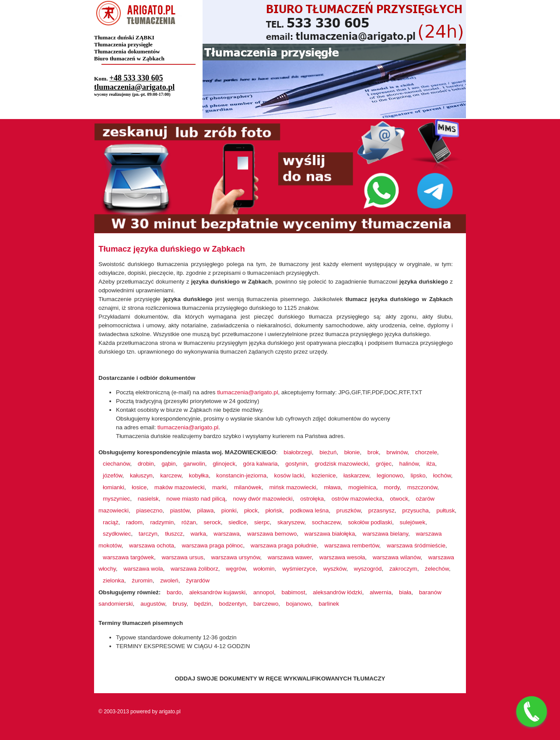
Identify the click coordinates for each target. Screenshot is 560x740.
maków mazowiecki (180, 487)
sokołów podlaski (370, 522)
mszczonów (422, 487)
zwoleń (169, 580)
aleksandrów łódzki (338, 592)
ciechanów (116, 464)
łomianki (114, 487)
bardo (174, 592)
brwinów (397, 452)
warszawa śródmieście (416, 545)
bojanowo (299, 604)
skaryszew (291, 522)
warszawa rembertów (352, 545)
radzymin (162, 522)
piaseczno (149, 510)
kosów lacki (289, 475)
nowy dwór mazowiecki (262, 499)
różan (189, 522)
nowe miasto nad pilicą (196, 499)
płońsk (274, 510)
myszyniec (116, 499)
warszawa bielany (385, 534)
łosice (139, 487)
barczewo (266, 604)
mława (332, 487)
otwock (399, 499)
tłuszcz (174, 534)
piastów (180, 510)
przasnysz (381, 510)
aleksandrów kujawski (217, 592)
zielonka (114, 580)
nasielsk (148, 499)
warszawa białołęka (330, 534)
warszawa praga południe (284, 545)
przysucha (415, 510)
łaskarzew (356, 475)
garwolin (194, 464)
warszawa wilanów (397, 557)
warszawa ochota (152, 545)
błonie (352, 452)
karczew (171, 475)
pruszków (349, 510)
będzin (203, 604)
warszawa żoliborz (194, 569)
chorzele (426, 452)
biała (405, 592)
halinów (409, 464)
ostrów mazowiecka (357, 499)
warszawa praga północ (212, 545)
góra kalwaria (260, 464)
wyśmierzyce (299, 569)
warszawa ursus (182, 557)
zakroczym (403, 569)
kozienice (324, 475)
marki (219, 487)
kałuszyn (141, 475)
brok (373, 452)
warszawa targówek (128, 557)
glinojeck (224, 464)
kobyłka (199, 475)
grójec (384, 464)
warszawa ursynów (235, 557)
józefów (112, 475)
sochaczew (326, 522)
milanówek (248, 487)
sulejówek (413, 522)
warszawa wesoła (342, 557)
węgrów (236, 569)
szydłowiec (117, 534)
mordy (392, 487)
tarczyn (148, 534)
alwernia (381, 592)
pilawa (206, 510)
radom (134, 522)
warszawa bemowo (272, 534)
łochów (442, 475)
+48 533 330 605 (136, 78)
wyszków (335, 569)
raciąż (111, 522)
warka (198, 534)
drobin (146, 464)
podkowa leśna (310, 510)
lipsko (418, 475)
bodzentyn (232, 604)
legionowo (390, 475)
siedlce (238, 522)
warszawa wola (143, 569)
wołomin (264, 569)
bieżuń (328, 452)
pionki (229, 510)
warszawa (226, 534)
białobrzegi (297, 452)
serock (212, 522)
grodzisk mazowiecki (341, 464)
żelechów (437, 569)
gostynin (296, 464)
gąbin (169, 464)
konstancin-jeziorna (241, 475)
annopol (264, 592)
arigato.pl (170, 712)
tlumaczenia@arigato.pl (134, 87)
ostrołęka (312, 499)
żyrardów (198, 580)
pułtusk (445, 510)
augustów (153, 604)
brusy (180, 604)
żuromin (142, 580)
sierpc (262, 522)
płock (251, 510)
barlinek (329, 604)
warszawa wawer (290, 557)
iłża (430, 464)
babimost (294, 592)
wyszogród (368, 569)
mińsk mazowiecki (292, 487)
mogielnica (362, 487)
